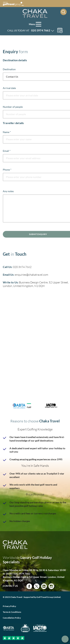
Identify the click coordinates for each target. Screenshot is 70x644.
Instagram (51, 586)
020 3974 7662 (22, 267)
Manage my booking (60, 30)
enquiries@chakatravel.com (32, 275)
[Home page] (35, 13)
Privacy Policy (9, 606)
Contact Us (10, 586)
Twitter (37, 586)
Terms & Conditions (12, 612)
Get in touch (65, 639)
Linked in (44, 586)
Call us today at (29, 30)
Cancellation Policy (12, 618)
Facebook (29, 586)
